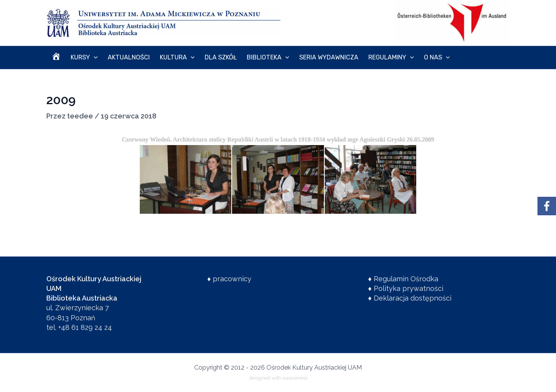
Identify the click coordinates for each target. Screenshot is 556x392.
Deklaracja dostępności (413, 298)
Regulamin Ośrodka (406, 279)
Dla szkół (203, 57)
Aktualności (119, 57)
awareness (295, 378)
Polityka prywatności (409, 288)
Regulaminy (363, 57)
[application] (88, 57)
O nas (404, 57)
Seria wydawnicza (304, 57)
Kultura (164, 57)
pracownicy (232, 279)
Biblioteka (247, 57)
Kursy (78, 57)
